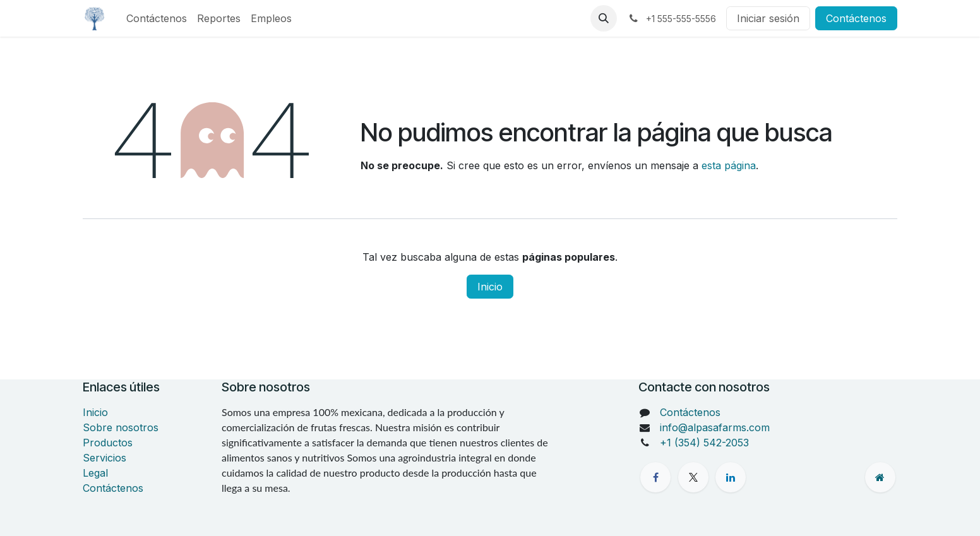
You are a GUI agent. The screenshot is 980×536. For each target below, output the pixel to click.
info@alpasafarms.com (715, 427)
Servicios (105, 458)
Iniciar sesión (768, 18)
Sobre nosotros (121, 427)
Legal (95, 473)
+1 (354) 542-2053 (704, 443)
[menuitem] (157, 18)
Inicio (490, 287)
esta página (729, 165)
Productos (108, 443)
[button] (604, 18)
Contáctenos (856, 18)
